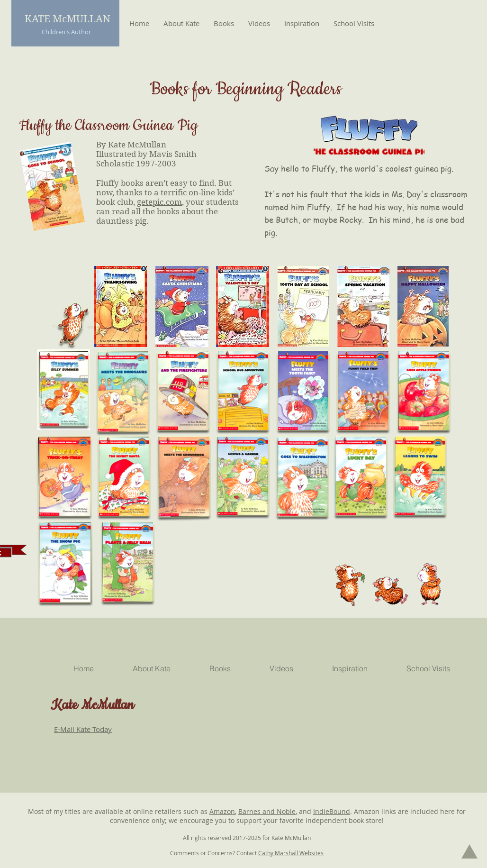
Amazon (222, 811)
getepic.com (159, 202)
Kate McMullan (92, 705)
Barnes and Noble (267, 811)
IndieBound (332, 811)
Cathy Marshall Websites (291, 853)
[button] (224, 23)
